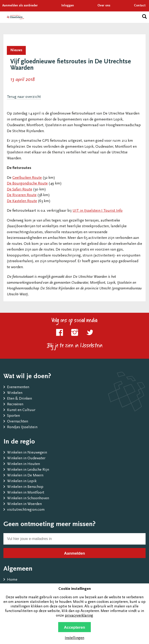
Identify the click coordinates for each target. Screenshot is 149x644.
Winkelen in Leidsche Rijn (28, 470)
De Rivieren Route (22, 195)
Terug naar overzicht (24, 97)
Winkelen (15, 393)
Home (12, 580)
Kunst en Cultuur (21, 410)
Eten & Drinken (20, 399)
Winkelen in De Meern (25, 476)
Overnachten (18, 422)
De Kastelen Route (22, 201)
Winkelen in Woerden (24, 504)
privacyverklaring (79, 616)
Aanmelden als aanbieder (20, 6)
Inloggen (68, 6)
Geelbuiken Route (27, 178)
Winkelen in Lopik (22, 481)
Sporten (13, 416)
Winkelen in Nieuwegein (27, 453)
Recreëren (15, 405)
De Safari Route (20, 190)
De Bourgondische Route (27, 184)
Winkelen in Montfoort (26, 493)
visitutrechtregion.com (26, 510)
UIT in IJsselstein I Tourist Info (98, 211)
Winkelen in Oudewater (26, 458)
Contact (140, 6)
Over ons (104, 6)
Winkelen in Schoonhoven (28, 498)
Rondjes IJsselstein (22, 427)
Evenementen (18, 387)
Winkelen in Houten (24, 464)
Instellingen (74, 638)
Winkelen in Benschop (25, 487)
